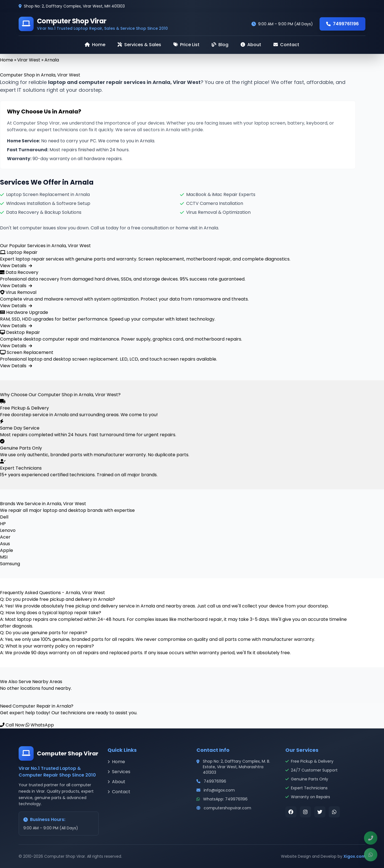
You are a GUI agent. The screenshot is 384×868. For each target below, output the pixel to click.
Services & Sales (139, 45)
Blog (220, 45)
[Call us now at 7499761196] (371, 838)
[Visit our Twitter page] (320, 812)
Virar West (29, 60)
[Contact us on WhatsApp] (334, 812)
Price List (186, 45)
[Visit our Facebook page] (291, 812)
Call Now (12, 725)
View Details (16, 266)
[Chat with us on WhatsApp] (371, 855)
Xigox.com (354, 856)
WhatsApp (40, 725)
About (251, 45)
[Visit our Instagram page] (305, 812)
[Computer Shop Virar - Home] (93, 24)
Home (95, 45)
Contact (286, 45)
